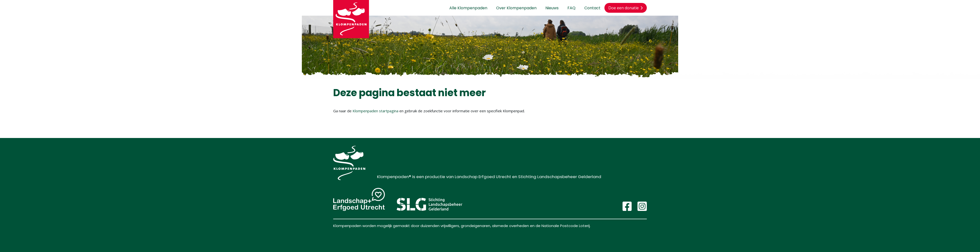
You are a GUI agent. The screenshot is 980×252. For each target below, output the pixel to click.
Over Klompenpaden (516, 8)
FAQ (571, 8)
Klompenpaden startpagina (375, 111)
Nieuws (552, 8)
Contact (592, 8)
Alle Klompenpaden (468, 8)
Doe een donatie (626, 8)
